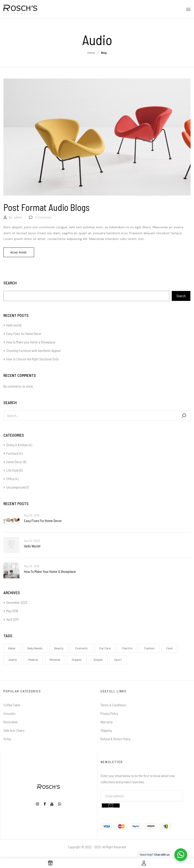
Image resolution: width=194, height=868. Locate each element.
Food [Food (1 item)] (169, 648)
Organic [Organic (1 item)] (77, 660)
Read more (19, 252)
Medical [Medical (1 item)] (33, 660)
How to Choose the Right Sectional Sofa (32, 359)
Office (10, 479)
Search (10, 283)
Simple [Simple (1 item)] (98, 660)
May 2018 (12, 611)
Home (91, 53)
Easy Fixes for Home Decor (24, 334)
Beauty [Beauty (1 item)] (59, 648)
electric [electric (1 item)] (128, 648)
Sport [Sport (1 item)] (118, 660)
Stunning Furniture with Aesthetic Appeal (33, 351)
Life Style (13, 470)
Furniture (12, 453)
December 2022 (17, 602)
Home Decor (14, 462)
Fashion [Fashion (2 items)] (150, 648)
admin (18, 217)
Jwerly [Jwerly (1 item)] (12, 660)
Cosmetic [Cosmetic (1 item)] (81, 648)
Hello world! (14, 325)
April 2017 (13, 619)
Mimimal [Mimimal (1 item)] (55, 660)
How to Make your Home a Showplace (31, 342)
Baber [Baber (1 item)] (12, 648)
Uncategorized (16, 487)
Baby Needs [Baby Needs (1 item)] (35, 648)
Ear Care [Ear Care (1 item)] (105, 648)
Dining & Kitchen (17, 445)
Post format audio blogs (47, 207)
